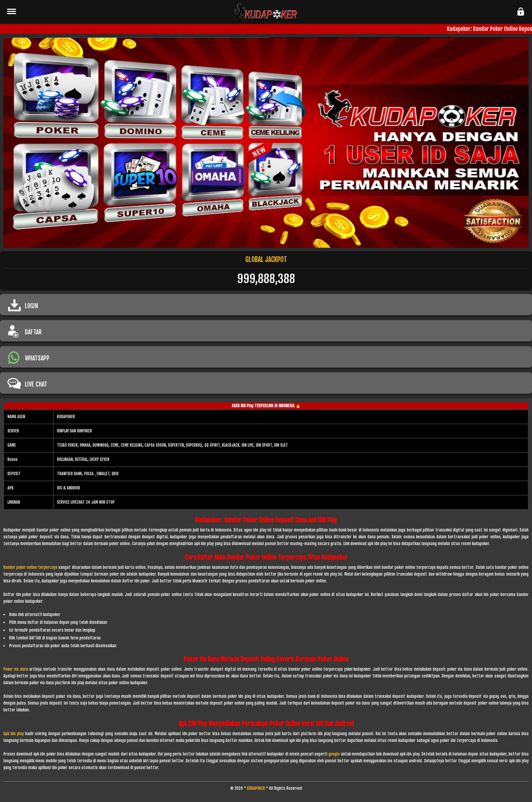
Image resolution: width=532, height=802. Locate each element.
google (334, 754)
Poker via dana (16, 669)
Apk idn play (14, 734)
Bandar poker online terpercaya (30, 567)
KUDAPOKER (256, 788)
